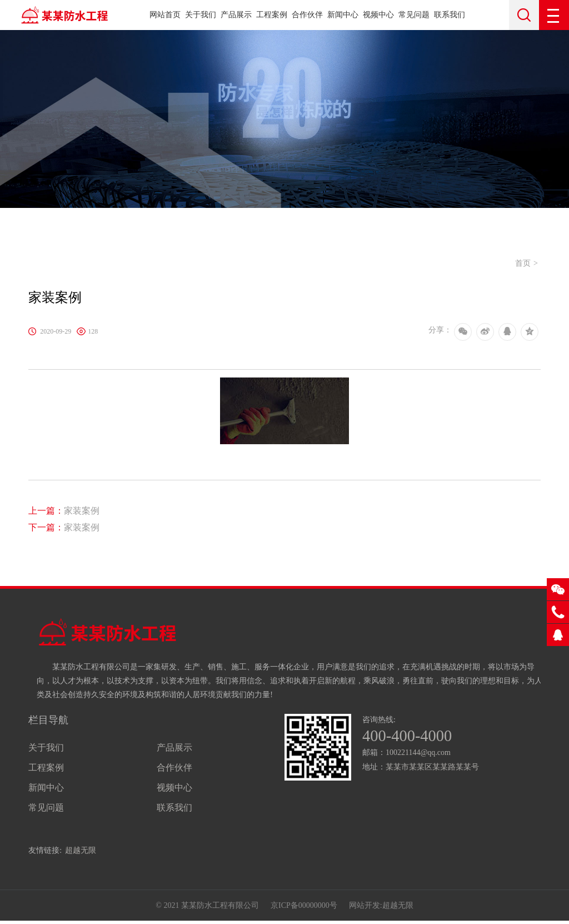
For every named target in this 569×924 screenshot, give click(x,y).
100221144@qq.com (418, 754)
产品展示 (236, 15)
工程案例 (272, 15)
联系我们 (450, 15)
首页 (523, 263)
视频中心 (378, 15)
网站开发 (365, 907)
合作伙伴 (307, 15)
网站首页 (165, 15)
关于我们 (201, 15)
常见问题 (414, 15)
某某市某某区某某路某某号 (432, 768)
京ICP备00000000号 (304, 907)
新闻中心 (343, 15)
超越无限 (81, 850)
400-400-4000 (410, 737)
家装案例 (64, 511)
